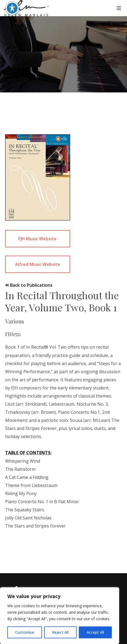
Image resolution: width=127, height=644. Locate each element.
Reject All (60, 632)
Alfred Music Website (38, 264)
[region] (60, 616)
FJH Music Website (38, 239)
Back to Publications (29, 285)
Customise (25, 632)
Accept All (95, 632)
